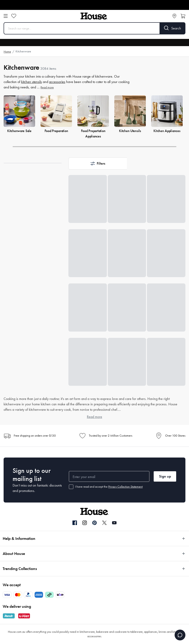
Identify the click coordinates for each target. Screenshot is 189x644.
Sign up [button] (165, 476)
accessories (57, 82)
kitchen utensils (31, 82)
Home (7, 52)
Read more (47, 87)
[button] (98, 164)
